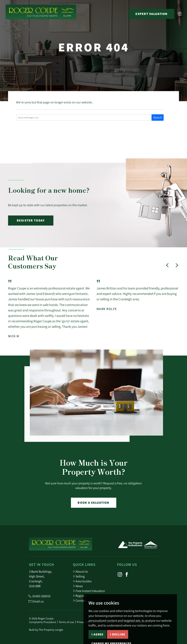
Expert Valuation (151, 14)
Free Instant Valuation (89, 591)
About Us (80, 571)
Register (80, 596)
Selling (79, 576)
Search (158, 117)
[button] (167, 265)
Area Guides (82, 581)
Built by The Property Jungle (46, 630)
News (78, 586)
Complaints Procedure (43, 622)
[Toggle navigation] (180, 13)
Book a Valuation (93, 503)
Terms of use (66, 622)
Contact (79, 600)
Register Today (31, 220)
